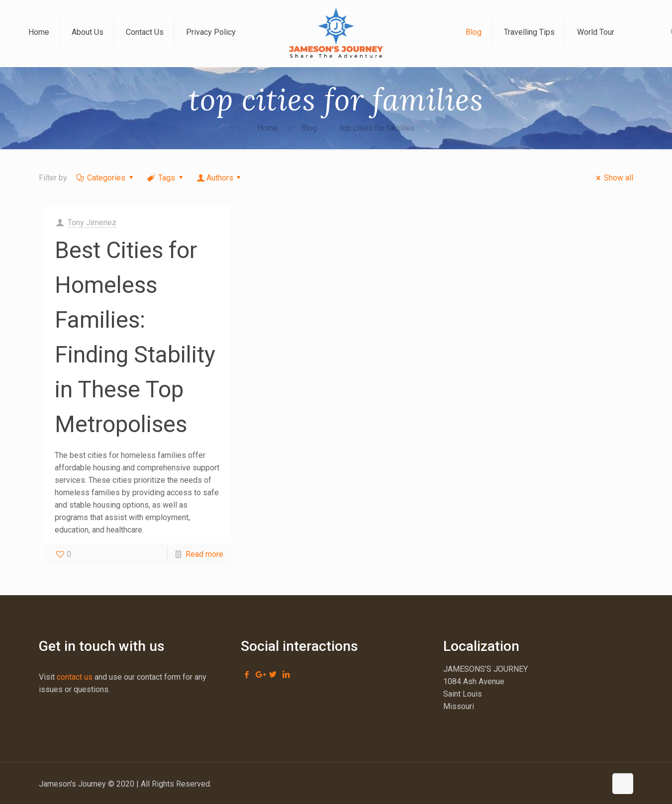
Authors (220, 178)
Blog (309, 128)
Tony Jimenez (92, 223)
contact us (75, 677)
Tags (166, 178)
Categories (106, 178)
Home (268, 128)
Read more (204, 554)
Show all (613, 178)
